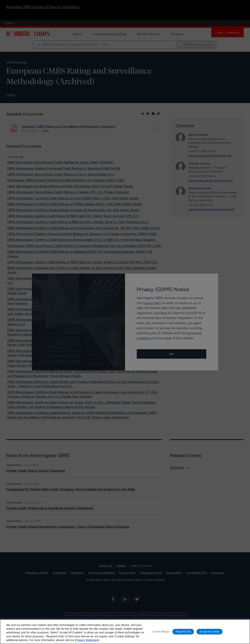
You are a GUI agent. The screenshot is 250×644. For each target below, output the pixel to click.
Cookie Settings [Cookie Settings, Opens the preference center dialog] (161, 634)
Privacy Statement (87, 642)
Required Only (183, 634)
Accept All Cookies (210, 634)
